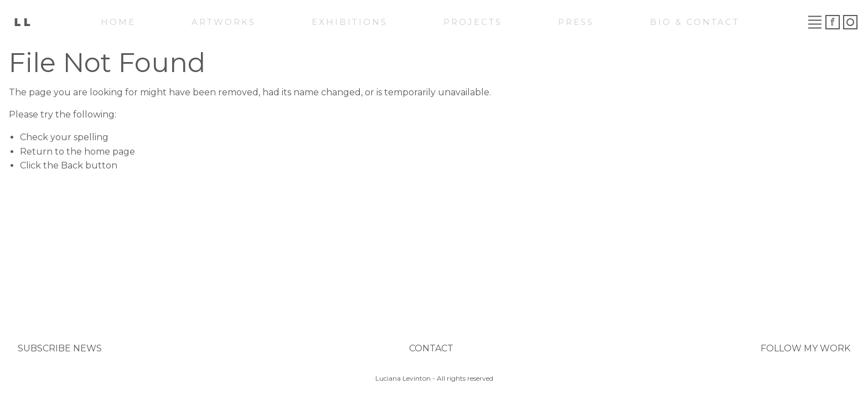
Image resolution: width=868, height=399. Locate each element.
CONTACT (431, 348)
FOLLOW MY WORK (805, 348)
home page (110, 152)
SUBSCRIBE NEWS (60, 348)
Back (72, 165)
